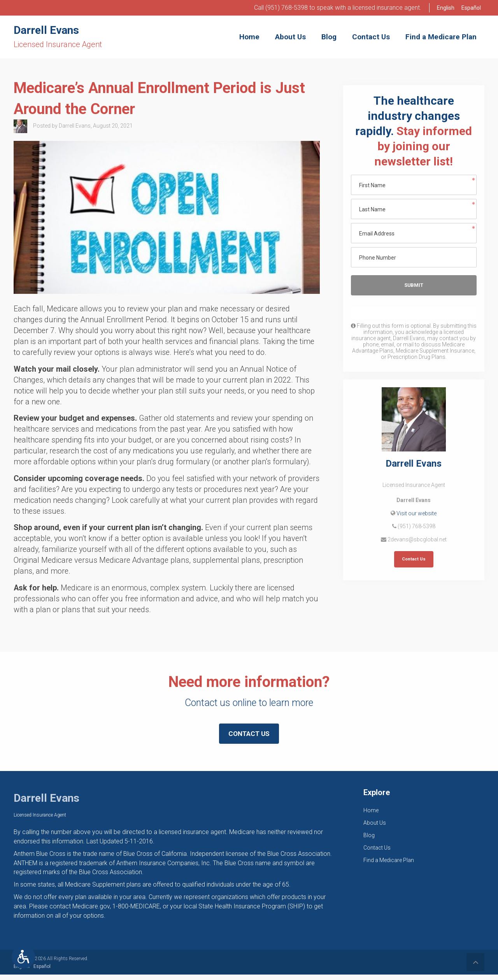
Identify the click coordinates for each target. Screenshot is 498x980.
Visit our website (416, 515)
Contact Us (414, 561)
